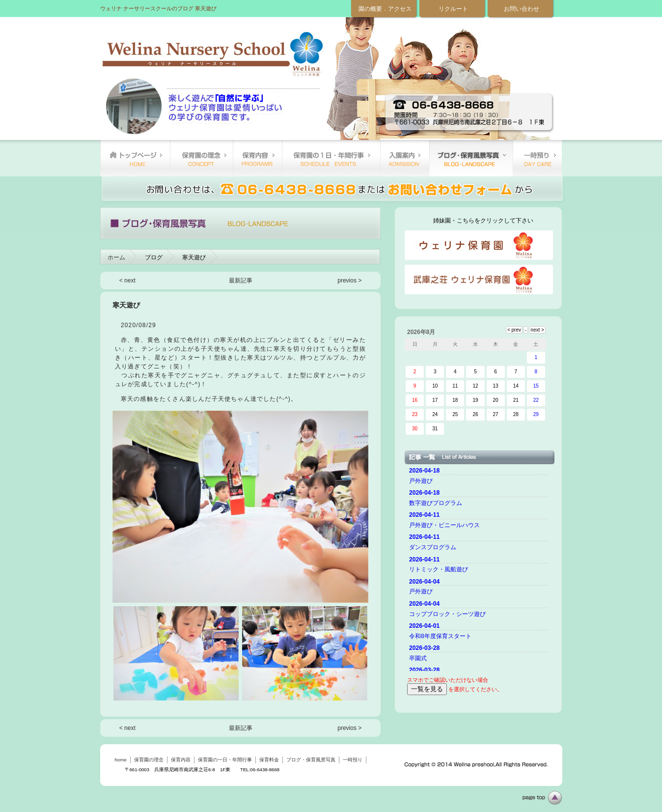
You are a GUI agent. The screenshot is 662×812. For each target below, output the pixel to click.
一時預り (537, 158)
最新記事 (241, 280)
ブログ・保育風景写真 (471, 158)
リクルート (453, 9)
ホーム (116, 257)
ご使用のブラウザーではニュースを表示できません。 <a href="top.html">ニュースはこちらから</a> (480, 568)
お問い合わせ (522, 9)
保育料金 (405, 158)
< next (127, 280)
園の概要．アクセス (385, 9)
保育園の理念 (201, 158)
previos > (349, 280)
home (135, 158)
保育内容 (257, 158)
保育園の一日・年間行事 (331, 158)
